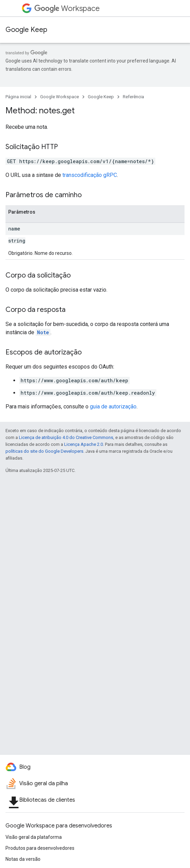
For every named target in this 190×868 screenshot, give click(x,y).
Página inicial (18, 97)
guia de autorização (113, 407)
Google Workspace (60, 97)
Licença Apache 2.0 (84, 444)
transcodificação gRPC (90, 175)
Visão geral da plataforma (34, 837)
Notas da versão (23, 859)
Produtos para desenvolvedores (40, 848)
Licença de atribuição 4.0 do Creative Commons (66, 437)
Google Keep (26, 30)
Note (43, 332)
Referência (133, 97)
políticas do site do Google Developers (44, 451)
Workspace (67, 8)
